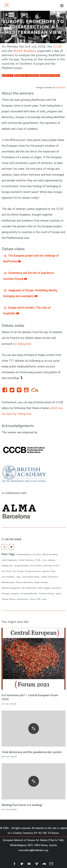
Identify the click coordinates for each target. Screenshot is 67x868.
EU (14, 571)
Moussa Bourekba (24, 582)
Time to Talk (35, 599)
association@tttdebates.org (33, 850)
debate (51, 560)
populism (56, 588)
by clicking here (22, 344)
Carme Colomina (26, 560)
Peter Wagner (44, 588)
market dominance (49, 577)
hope (53, 571)
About (8, 75)
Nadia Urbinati (41, 582)
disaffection (7, 566)
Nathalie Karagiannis (11, 588)
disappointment (22, 566)
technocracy (22, 599)
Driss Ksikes (36, 566)
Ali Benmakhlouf (24, 554)
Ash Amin (37, 554)
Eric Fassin (7, 571)
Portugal (5, 593)
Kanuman (60, 87)
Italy (18, 577)
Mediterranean (8, 582)
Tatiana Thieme (8, 599)
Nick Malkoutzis (29, 588)
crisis (44, 560)
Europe (20, 571)
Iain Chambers (8, 577)
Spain (58, 593)
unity (44, 599)
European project (33, 571)
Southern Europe (46, 593)
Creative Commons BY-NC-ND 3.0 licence (36, 833)
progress (15, 593)
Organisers (50, 75)
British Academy (25, 51)
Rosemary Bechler (29, 593)
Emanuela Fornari (51, 566)
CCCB (57, 46)
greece (46, 571)
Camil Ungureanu (9, 560)
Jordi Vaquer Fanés (31, 577)
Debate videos (26, 75)
